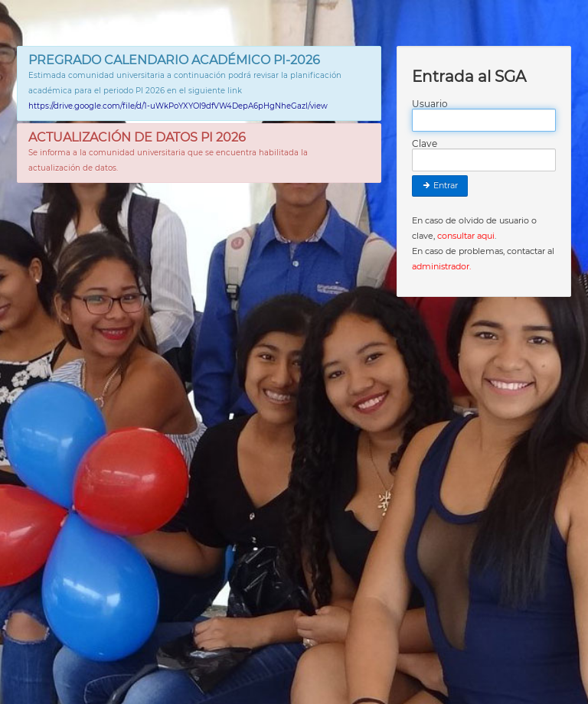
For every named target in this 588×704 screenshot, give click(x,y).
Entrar (440, 186)
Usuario (430, 104)
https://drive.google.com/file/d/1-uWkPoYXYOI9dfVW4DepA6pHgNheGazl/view (178, 106)
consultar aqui (466, 236)
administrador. (441, 266)
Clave (425, 144)
